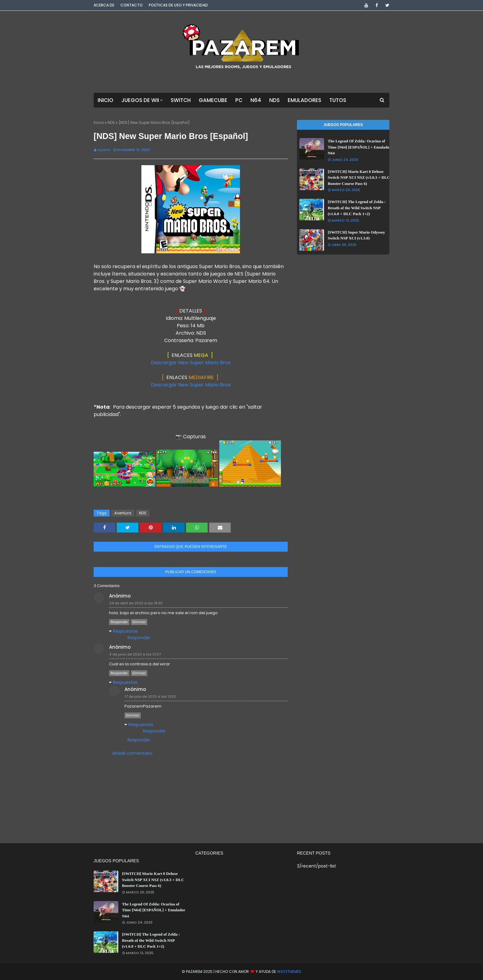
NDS (111, 122)
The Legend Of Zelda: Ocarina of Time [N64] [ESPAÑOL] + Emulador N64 (359, 147)
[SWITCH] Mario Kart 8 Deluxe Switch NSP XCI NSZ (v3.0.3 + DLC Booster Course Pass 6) (359, 178)
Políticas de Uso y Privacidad (178, 5)
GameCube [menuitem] (213, 100)
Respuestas (125, 631)
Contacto (132, 5)
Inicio (99, 122)
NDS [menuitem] (274, 100)
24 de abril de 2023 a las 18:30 (136, 603)
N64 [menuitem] (256, 100)
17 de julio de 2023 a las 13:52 (150, 696)
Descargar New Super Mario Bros (191, 363)
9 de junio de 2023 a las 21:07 (135, 654)
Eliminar (139, 622)
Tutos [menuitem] (338, 100)
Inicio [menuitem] (106, 100)
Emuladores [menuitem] (304, 100)
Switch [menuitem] (181, 100)
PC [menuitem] (239, 100)
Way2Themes (289, 972)
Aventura (123, 513)
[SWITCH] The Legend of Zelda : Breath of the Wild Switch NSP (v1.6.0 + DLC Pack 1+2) (357, 208)
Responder (119, 622)
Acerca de (104, 5)
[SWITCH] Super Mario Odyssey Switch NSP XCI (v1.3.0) (356, 235)
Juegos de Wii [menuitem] (140, 100)
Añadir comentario (132, 753)
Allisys (104, 150)
